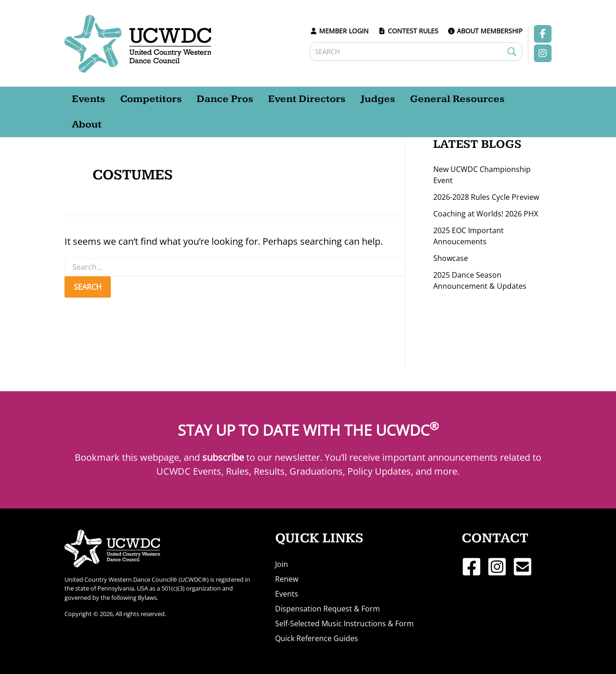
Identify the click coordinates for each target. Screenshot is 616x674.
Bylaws (147, 598)
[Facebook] (472, 567)
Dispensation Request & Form (327, 609)
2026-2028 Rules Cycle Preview (486, 197)
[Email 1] (523, 567)
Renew (287, 579)
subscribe (223, 457)
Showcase (451, 258)
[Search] (416, 51)
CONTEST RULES (408, 31)
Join (282, 564)
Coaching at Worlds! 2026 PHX (486, 214)
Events (287, 594)
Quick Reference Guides (317, 638)
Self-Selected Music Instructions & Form (344, 623)
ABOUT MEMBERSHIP (485, 31)
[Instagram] (497, 567)
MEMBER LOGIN (340, 31)
